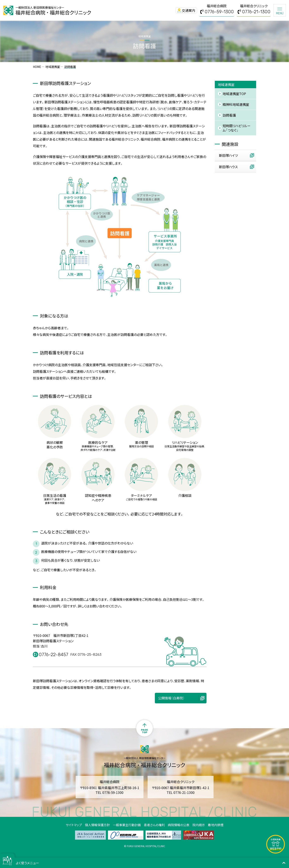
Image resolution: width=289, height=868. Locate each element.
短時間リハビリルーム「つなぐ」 (237, 128)
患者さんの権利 (154, 825)
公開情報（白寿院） (171, 698)
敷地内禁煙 (216, 825)
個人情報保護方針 (97, 825)
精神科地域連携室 (236, 104)
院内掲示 (199, 825)
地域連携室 (53, 67)
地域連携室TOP (234, 94)
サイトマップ (74, 825)
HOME (37, 67)
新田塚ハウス (228, 167)
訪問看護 (229, 115)
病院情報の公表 (179, 825)
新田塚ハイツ (228, 155)
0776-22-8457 (54, 655)
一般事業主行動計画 (127, 825)
